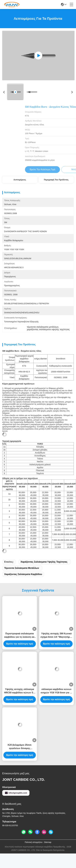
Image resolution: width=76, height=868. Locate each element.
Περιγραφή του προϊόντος (56, 180)
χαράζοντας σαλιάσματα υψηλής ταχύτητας (44, 562)
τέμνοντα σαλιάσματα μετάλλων (22, 568)
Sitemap (48, 842)
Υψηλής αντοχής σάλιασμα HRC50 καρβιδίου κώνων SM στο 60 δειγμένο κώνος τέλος (20, 691)
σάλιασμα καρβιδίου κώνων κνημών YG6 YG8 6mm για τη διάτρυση (56, 691)
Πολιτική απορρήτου (34, 842)
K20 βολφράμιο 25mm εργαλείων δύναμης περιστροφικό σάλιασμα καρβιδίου (20, 747)
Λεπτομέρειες (20, 180)
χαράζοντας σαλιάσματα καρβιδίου (23, 574)
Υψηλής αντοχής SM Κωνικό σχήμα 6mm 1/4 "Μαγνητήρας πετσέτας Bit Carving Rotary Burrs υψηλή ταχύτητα (56, 636)
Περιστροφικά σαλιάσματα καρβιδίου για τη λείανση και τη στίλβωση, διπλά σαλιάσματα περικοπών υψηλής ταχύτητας (20, 636)
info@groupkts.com (16, 793)
